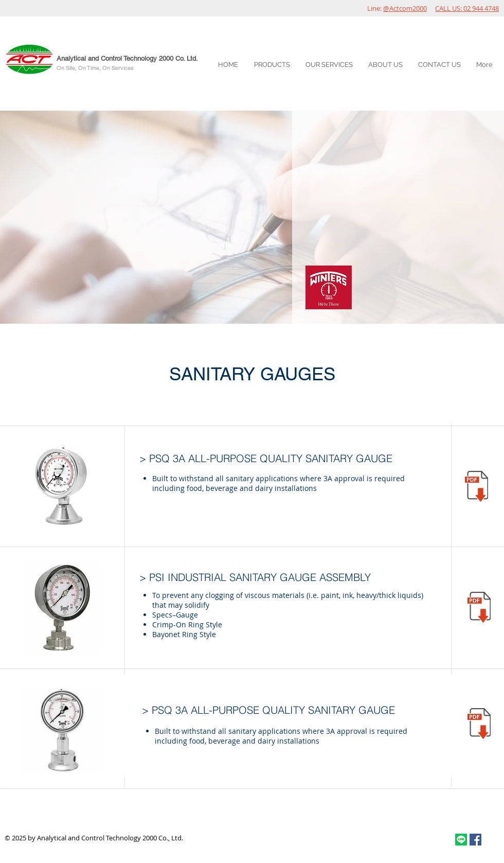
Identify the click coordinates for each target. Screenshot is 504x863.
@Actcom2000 (405, 8)
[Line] (461, 840)
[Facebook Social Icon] (475, 840)
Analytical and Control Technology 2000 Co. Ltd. (127, 58)
